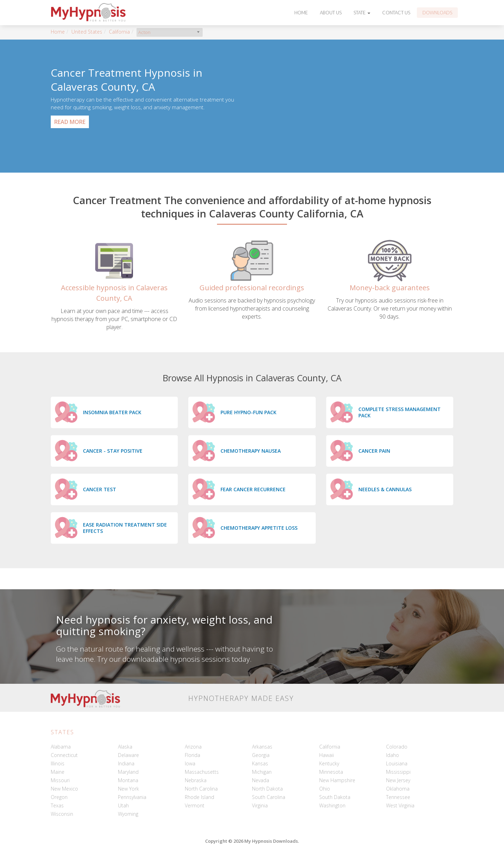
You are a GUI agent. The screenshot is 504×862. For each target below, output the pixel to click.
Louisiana (397, 763)
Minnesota (331, 772)
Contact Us (396, 13)
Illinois (58, 763)
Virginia (260, 805)
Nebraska (196, 780)
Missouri (60, 780)
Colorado (397, 747)
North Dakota (267, 789)
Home (301, 13)
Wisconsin (62, 814)
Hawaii (327, 755)
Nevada (261, 780)
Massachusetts (202, 772)
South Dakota (335, 797)
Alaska (125, 747)
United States (87, 32)
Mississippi (398, 772)
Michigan (262, 772)
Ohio (325, 789)
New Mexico (64, 789)
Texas (57, 805)
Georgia (261, 755)
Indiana (126, 763)
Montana (128, 780)
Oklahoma (398, 789)
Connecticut (64, 755)
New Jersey (398, 780)
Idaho (393, 755)
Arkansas (262, 747)
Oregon (59, 797)
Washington (332, 805)
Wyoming (128, 814)
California (119, 32)
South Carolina (269, 797)
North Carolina (201, 789)
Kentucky (329, 763)
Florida (192, 755)
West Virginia (400, 805)
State (362, 13)
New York (128, 789)
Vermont (195, 805)
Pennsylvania (132, 797)
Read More (70, 122)
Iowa (190, 763)
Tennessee (398, 797)
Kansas (260, 763)
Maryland (128, 772)
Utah (123, 805)
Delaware (128, 755)
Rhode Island (199, 797)
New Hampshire (337, 780)
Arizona (193, 747)
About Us (331, 13)
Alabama (61, 747)
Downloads (437, 13)
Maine (58, 772)
